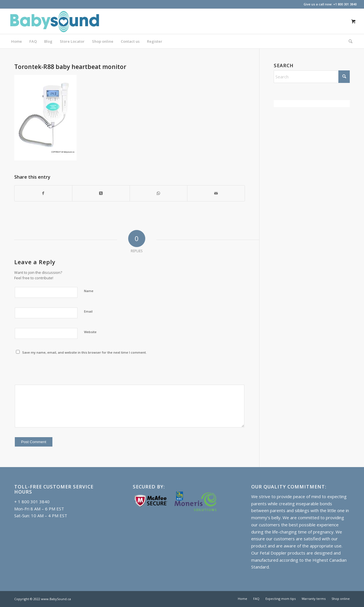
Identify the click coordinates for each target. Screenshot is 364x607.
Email (88, 311)
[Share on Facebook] (43, 193)
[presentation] (58, 370)
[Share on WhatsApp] (159, 193)
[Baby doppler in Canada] (54, 21)
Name (89, 291)
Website (90, 332)
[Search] (349, 41)
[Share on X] (101, 193)
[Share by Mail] (216, 193)
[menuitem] (17, 41)
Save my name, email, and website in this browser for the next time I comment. (84, 352)
